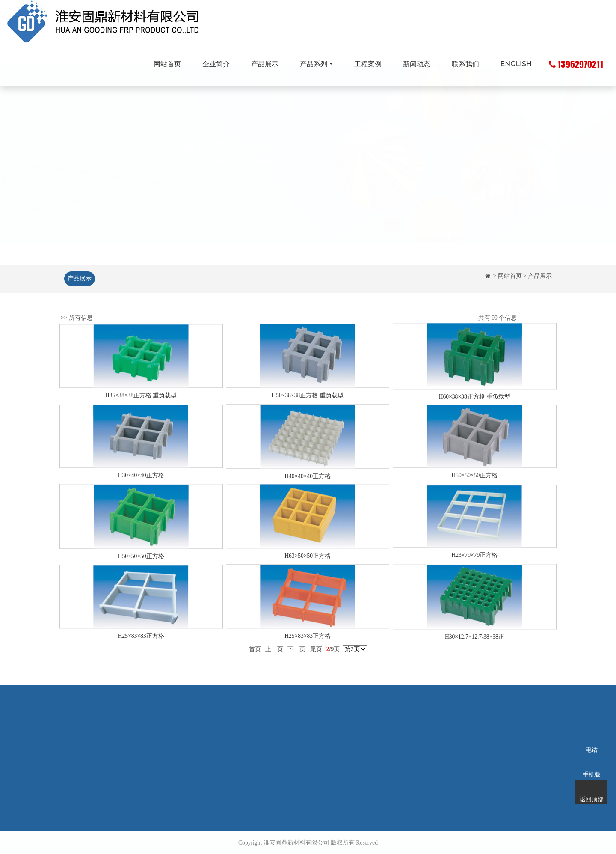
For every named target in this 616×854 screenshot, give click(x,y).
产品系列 (314, 64)
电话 (591, 738)
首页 (255, 657)
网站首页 (167, 64)
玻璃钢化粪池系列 (255, 760)
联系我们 (465, 64)
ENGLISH (516, 64)
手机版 (591, 763)
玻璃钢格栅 (246, 734)
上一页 (274, 657)
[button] (46, 174)
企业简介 (216, 64)
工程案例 (368, 64)
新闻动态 (417, 64)
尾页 (316, 657)
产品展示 (265, 64)
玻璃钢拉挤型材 (252, 747)
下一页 (296, 657)
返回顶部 (591, 788)
